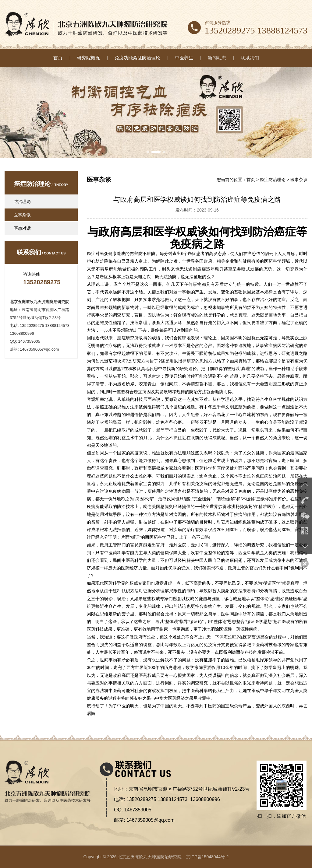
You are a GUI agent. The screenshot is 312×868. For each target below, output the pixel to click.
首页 (58, 58)
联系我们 (250, 58)
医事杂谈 (22, 215)
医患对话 (22, 228)
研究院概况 (89, 58)
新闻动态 (217, 58)
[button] (148, 152)
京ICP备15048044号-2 (207, 857)
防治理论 (22, 201)
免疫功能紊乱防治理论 (137, 58)
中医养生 (184, 58)
